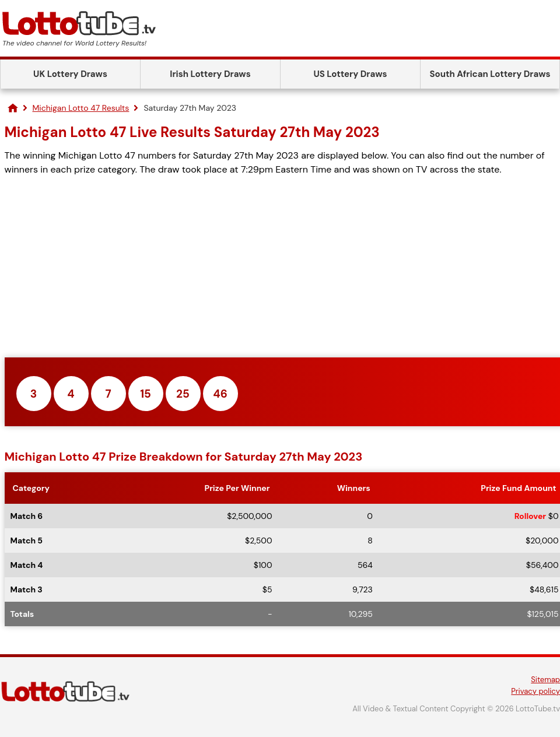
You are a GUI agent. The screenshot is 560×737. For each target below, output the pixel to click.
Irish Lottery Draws (210, 74)
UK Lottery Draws (70, 74)
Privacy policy (535, 691)
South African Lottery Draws (490, 74)
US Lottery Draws (350, 74)
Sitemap (545, 680)
